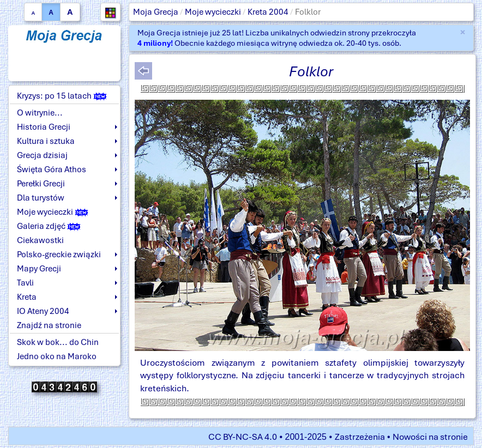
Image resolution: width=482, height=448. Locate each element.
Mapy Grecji (39, 269)
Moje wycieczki (213, 12)
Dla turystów (41, 198)
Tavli (25, 283)
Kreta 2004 (268, 12)
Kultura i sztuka (46, 141)
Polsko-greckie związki (59, 255)
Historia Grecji (44, 127)
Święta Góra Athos (52, 169)
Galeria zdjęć (49, 226)
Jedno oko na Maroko (57, 356)
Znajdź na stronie (49, 325)
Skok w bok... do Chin (58, 342)
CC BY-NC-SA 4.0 (243, 437)
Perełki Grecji (41, 184)
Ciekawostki (40, 240)
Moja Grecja (156, 12)
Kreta (27, 297)
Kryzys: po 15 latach (62, 96)
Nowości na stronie (430, 437)
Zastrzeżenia (360, 437)
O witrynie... (40, 113)
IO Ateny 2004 (43, 311)
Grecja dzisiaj (42, 155)
